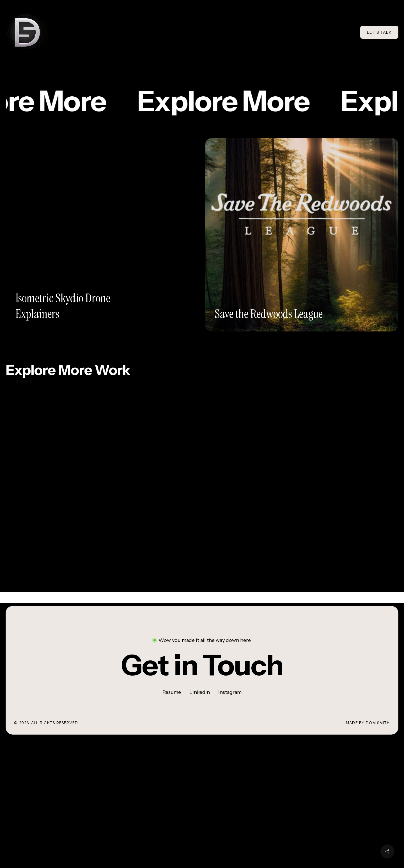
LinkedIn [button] (200, 692)
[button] (202, 665)
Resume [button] (172, 692)
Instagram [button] (230, 692)
